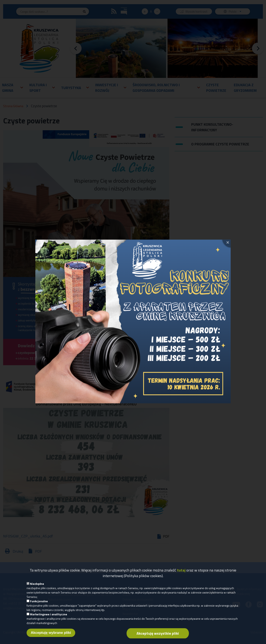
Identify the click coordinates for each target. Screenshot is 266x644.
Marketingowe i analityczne (49, 616)
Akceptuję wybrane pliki (51, 635)
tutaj (181, 572)
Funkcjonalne (39, 603)
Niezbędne (37, 586)
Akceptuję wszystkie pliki (158, 635)
